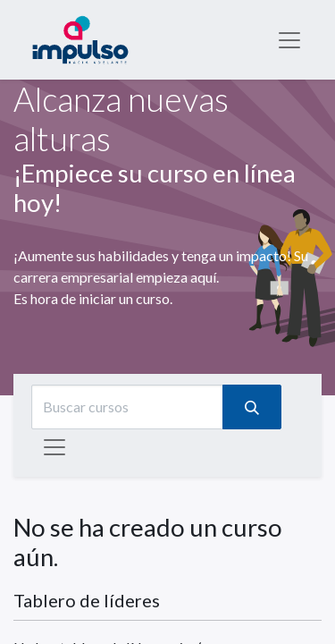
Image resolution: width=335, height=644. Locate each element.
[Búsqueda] (252, 407)
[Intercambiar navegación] (54, 447)
